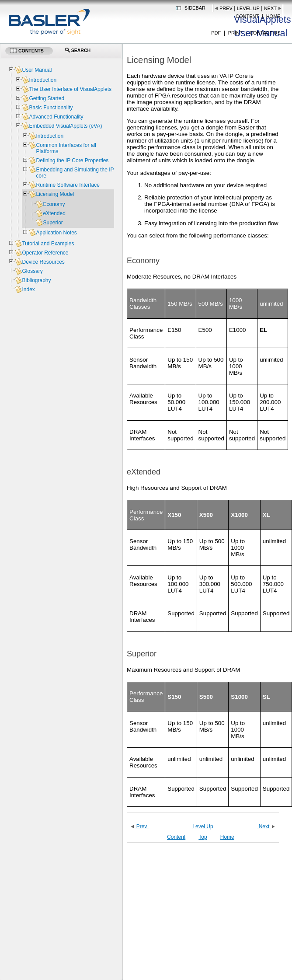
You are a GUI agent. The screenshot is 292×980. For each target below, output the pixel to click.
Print (235, 33)
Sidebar (195, 8)
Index (28, 289)
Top (203, 837)
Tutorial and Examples (48, 244)
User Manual (37, 70)
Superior (53, 223)
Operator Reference (45, 253)
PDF (216, 33)
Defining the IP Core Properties (72, 160)
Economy (54, 204)
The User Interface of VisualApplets (70, 89)
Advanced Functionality (56, 117)
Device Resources (43, 262)
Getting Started (47, 98)
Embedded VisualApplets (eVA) (65, 126)
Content (247, 16)
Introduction (43, 80)
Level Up (248, 8)
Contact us (265, 33)
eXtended (54, 213)
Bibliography (36, 280)
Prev (226, 8)
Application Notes (56, 233)
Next (270, 8)
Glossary (32, 271)
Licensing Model (55, 194)
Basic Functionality (51, 108)
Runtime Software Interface (68, 185)
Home (273, 16)
